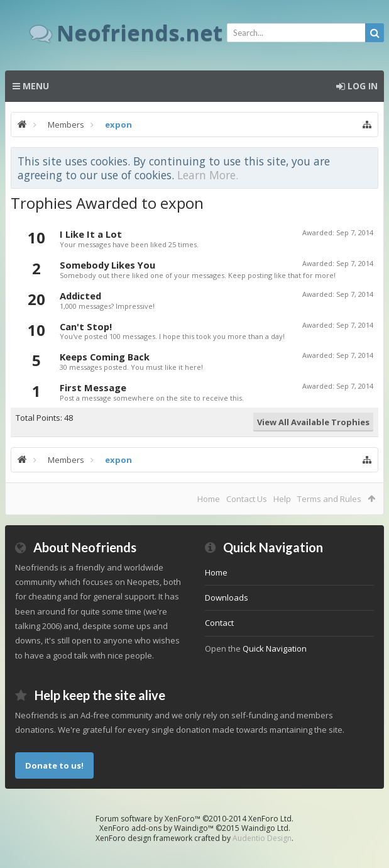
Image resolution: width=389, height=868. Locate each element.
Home (209, 499)
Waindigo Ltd (265, 828)
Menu (31, 86)
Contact (219, 623)
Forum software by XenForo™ (194, 819)
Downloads (227, 598)
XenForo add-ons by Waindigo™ (156, 828)
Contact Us (247, 499)
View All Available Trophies (313, 422)
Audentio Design (262, 838)
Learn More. (208, 175)
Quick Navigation (275, 648)
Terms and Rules (329, 499)
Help (282, 499)
